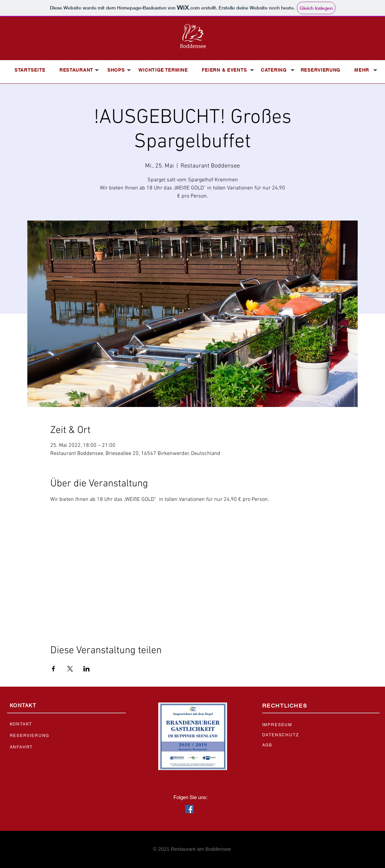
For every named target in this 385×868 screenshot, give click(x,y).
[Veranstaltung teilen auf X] (70, 669)
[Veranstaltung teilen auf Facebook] (53, 669)
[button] (76, 70)
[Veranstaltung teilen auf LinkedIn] (87, 669)
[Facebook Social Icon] (189, 809)
